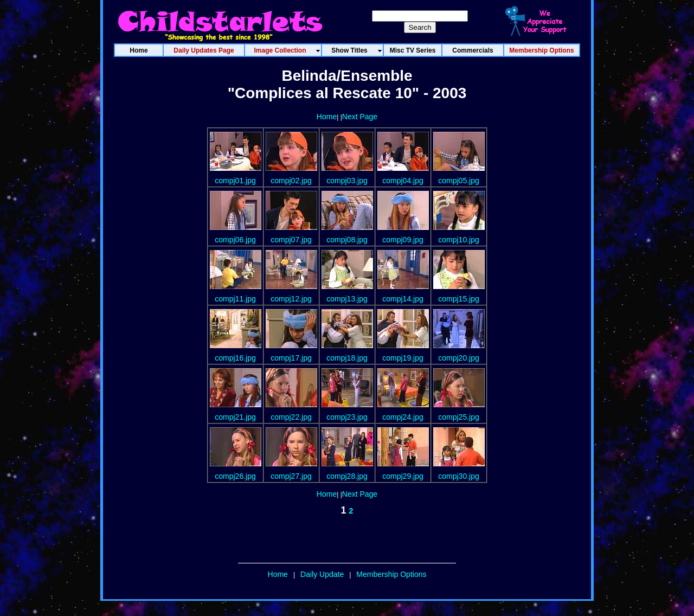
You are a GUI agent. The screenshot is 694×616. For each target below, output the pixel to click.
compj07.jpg (291, 240)
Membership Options (391, 574)
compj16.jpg (235, 358)
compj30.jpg (459, 476)
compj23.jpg (347, 417)
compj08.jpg (347, 240)
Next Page (360, 117)
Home (327, 117)
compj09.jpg (403, 240)
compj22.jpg (291, 417)
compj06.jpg (235, 240)
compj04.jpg (403, 181)
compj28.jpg (347, 476)
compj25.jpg (459, 417)
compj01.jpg (235, 181)
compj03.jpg (347, 181)
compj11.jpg (235, 299)
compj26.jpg (235, 476)
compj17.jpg (291, 358)
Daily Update (322, 574)
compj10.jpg (459, 240)
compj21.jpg (235, 417)
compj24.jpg (403, 417)
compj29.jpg (403, 476)
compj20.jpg (459, 358)
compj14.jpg (403, 299)
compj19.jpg (403, 358)
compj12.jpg (291, 299)
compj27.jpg (291, 476)
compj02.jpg (291, 181)
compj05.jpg (459, 181)
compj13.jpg (347, 299)
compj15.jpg (459, 299)
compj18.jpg (347, 358)
